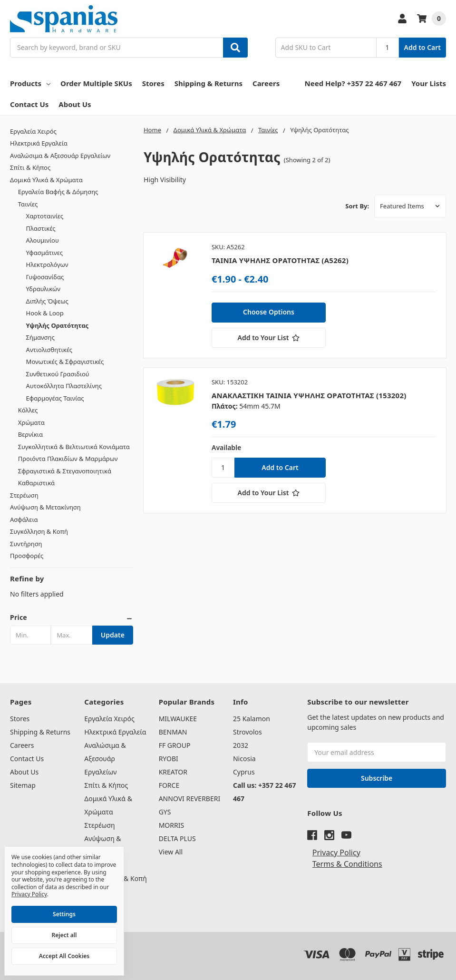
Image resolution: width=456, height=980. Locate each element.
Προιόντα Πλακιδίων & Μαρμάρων (68, 459)
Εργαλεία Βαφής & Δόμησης (58, 192)
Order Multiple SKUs (96, 83)
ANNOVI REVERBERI (190, 799)
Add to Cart (422, 47)
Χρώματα (31, 422)
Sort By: (357, 206)
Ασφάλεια (24, 519)
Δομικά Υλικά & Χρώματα (46, 180)
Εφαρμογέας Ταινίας (55, 398)
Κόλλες (28, 410)
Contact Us (29, 104)
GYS (165, 812)
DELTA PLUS (177, 838)
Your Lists (429, 83)
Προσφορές (27, 556)
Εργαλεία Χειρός (33, 131)
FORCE (169, 785)
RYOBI (169, 759)
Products (30, 83)
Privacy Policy (336, 853)
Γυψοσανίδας (45, 277)
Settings (64, 914)
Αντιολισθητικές (49, 350)
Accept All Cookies (64, 956)
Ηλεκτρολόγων (47, 265)
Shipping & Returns (209, 83)
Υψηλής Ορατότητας (58, 325)
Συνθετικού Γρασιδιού (58, 374)
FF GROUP (175, 745)
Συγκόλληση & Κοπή (39, 531)
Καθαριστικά (36, 483)
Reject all (64, 935)
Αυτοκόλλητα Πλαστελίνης (64, 386)
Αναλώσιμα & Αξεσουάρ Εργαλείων (60, 156)
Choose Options (269, 312)
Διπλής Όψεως (47, 301)
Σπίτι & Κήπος (30, 167)
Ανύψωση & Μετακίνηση (45, 507)
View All (171, 852)
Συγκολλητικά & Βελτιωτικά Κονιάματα (74, 447)
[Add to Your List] (269, 338)
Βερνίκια (30, 434)
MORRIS (171, 825)
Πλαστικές (41, 228)
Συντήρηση (26, 544)
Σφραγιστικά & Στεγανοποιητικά (65, 471)
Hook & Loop (45, 313)
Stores (153, 83)
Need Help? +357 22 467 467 (353, 83)
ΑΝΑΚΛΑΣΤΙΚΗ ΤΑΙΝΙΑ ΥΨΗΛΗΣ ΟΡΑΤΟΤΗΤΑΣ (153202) (309, 395)
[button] (72, 617)
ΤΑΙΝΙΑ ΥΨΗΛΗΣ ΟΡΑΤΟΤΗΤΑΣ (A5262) (280, 260)
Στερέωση (24, 495)
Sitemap (23, 785)
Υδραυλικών (43, 289)
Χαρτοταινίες (45, 216)
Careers (266, 83)
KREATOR (173, 772)
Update (113, 635)
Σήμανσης (40, 337)
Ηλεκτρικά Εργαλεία (39, 143)
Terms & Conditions (347, 864)
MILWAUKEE (178, 719)
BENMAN (173, 732)
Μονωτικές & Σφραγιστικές (65, 362)
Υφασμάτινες (45, 253)
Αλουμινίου (43, 240)
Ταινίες (28, 204)
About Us (75, 104)
